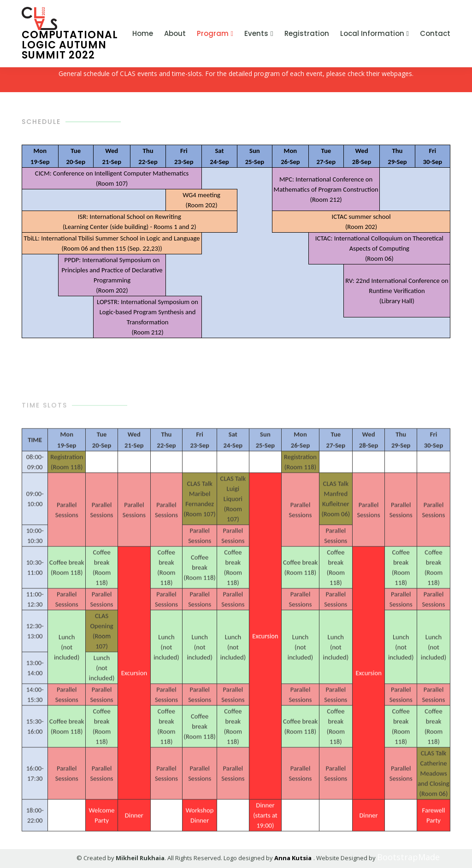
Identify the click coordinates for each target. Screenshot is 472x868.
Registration (307, 33)
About (175, 33)
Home (143, 33)
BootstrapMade (385, 857)
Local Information (372, 33)
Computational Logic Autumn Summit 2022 (70, 34)
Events (256, 33)
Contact (435, 33)
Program (213, 33)
